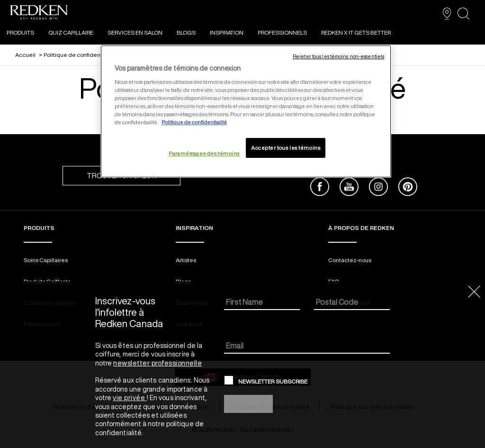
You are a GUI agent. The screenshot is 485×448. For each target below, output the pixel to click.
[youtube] (349, 188)
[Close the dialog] (474, 292)
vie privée (130, 398)
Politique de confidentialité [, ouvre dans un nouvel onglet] (194, 122)
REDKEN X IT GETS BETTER (356, 32)
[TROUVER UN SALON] (447, 14)
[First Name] (262, 303)
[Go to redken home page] (39, 14)
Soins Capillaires (46, 260)
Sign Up (248, 404)
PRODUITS (20, 32)
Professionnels (282, 32)
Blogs (186, 32)
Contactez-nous (350, 260)
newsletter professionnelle (157, 363)
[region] (246, 112)
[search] (463, 14)
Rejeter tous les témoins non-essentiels (338, 56)
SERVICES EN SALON (135, 32)
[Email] (307, 346)
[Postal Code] (352, 303)
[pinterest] (408, 188)
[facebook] (320, 188)
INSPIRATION (227, 32)
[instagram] (378, 188)
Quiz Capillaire (71, 32)
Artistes (186, 260)
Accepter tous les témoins (286, 148)
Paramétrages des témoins (204, 153)
